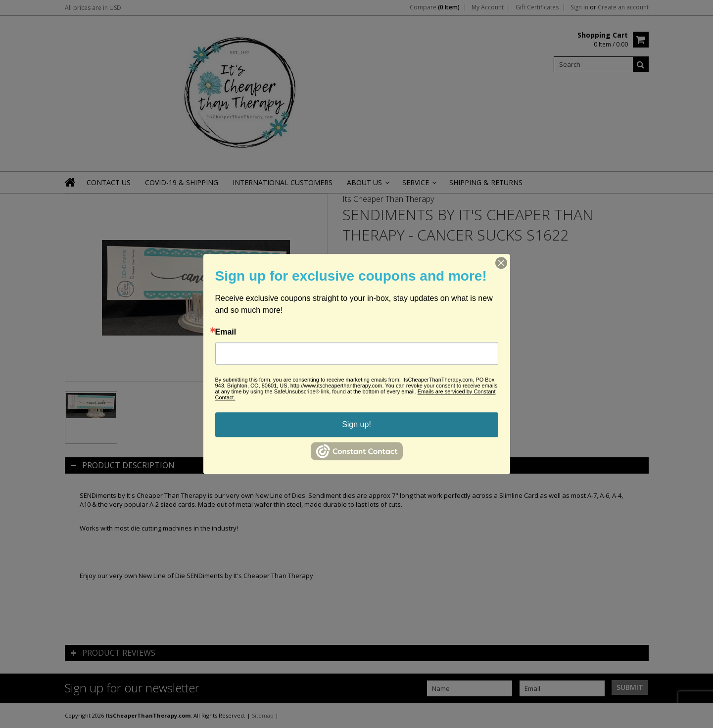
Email (226, 332)
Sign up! (356, 424)
